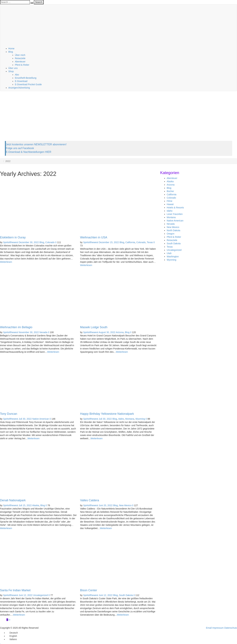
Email (209, 628)
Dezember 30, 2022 (29, 242)
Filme (169, 201)
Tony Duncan (9, 414)
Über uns (13, 68)
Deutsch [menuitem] (14, 633)
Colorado (50, 242)
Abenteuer (20, 62)
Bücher (170, 191)
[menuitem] (12, 633)
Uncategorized (40, 595)
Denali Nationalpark (13, 500)
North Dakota (173, 230)
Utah (169, 253)
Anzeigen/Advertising (19, 88)
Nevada (43, 332)
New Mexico (125, 505)
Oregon (171, 234)
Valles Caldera (90, 500)
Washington (173, 257)
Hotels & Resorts (175, 208)
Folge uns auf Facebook (20, 148)
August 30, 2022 (107, 332)
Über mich (20, 55)
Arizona (120, 332)
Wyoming (140, 419)
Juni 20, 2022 (106, 505)
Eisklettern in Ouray (13, 237)
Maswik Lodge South (94, 327)
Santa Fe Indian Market (15, 590)
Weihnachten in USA (94, 237)
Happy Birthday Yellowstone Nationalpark (107, 414)
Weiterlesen (6, 262)
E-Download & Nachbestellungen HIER (29, 152)
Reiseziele (20, 58)
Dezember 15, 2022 (109, 242)
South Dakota (126, 595)
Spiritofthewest (11, 242)
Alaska (36, 505)
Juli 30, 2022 (25, 419)
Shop (11, 71)
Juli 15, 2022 (25, 505)
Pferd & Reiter (22, 65)
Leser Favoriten (175, 214)
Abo (17, 75)
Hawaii (170, 204)
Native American (41, 419)
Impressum (218, 628)
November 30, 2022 (29, 332)
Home (11, 48)
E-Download (21, 81)
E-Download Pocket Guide (28, 84)
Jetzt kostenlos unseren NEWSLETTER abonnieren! (36, 144)
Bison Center (89, 590)
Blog (11, 52)
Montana (130, 419)
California (130, 242)
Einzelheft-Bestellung (26, 78)
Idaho (121, 419)
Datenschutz (231, 628)
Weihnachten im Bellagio (16, 327)
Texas (150, 242)
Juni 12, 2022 (25, 595)
